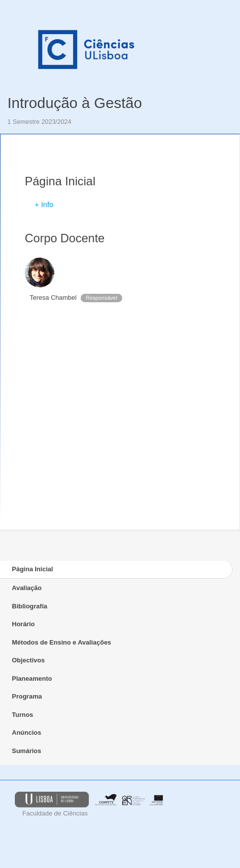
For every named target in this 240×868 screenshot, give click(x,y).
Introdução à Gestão (75, 103)
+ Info (44, 204)
